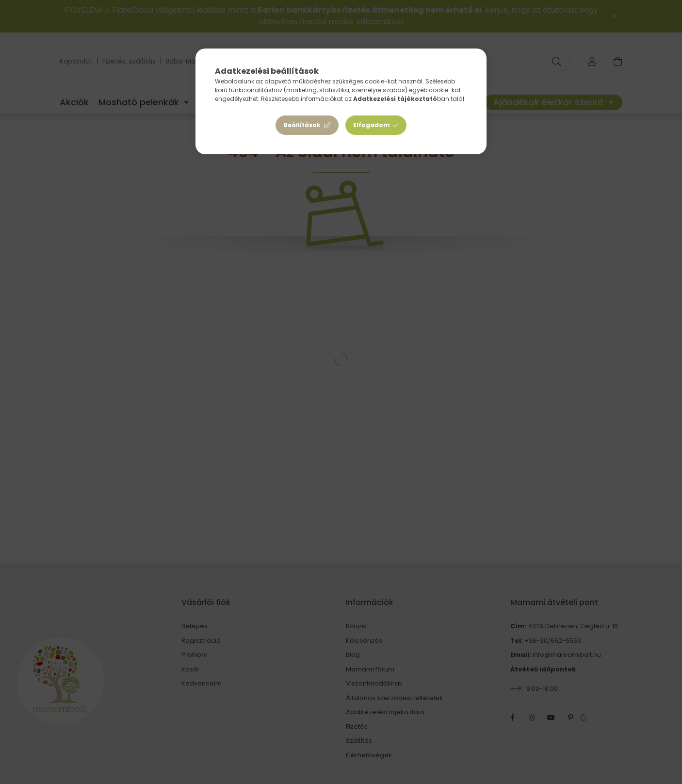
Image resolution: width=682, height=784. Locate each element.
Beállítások (302, 125)
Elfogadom (372, 125)
